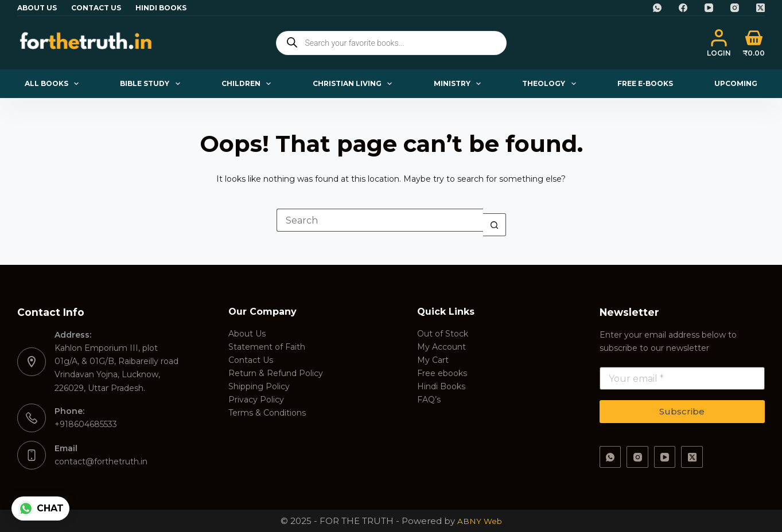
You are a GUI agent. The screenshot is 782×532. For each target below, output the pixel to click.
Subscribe (682, 411)
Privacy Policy (256, 400)
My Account (441, 347)
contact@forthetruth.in (101, 461)
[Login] (719, 43)
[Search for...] (380, 220)
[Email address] (682, 378)
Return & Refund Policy (276, 373)
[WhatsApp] (657, 8)
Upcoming (736, 83)
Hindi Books (161, 8)
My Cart (433, 360)
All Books (54, 84)
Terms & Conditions (267, 413)
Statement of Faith (267, 347)
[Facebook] (683, 8)
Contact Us (96, 8)
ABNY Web (480, 521)
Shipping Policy (259, 386)
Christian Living (355, 84)
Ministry (460, 84)
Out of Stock (443, 334)
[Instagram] (735, 8)
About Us (37, 8)
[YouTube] (709, 8)
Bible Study (152, 84)
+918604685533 (86, 424)
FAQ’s (429, 400)
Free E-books (645, 83)
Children (248, 84)
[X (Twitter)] (760, 8)
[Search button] (495, 225)
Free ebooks (442, 373)
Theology (551, 84)
